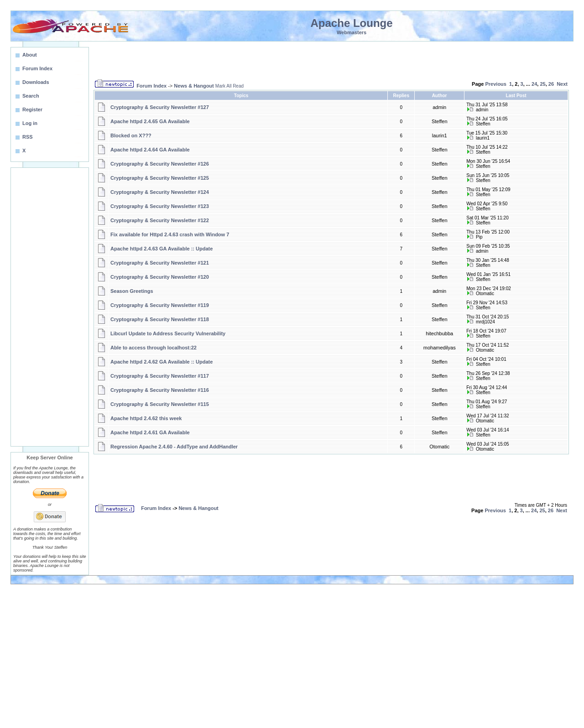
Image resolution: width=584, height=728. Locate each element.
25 (542, 84)
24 (534, 84)
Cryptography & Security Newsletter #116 (160, 390)
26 (551, 84)
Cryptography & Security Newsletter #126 (160, 164)
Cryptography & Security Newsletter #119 (160, 305)
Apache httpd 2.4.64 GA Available (150, 150)
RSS (28, 137)
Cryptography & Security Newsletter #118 (160, 319)
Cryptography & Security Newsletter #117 (160, 376)
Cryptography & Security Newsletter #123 (160, 206)
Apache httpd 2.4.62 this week (146, 418)
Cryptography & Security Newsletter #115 (160, 404)
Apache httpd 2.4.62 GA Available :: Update (162, 362)
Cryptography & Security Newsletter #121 (160, 263)
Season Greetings (132, 291)
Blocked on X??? (131, 135)
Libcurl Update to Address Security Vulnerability (168, 333)
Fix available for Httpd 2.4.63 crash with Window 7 (170, 234)
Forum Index (151, 86)
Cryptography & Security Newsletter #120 (160, 277)
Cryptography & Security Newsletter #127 (160, 107)
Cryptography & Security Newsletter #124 (160, 192)
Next (562, 84)
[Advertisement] (50, 307)
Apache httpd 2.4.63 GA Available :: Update (162, 249)
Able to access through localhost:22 (154, 348)
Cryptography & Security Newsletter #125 (160, 178)
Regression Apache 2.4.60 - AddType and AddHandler (174, 447)
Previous (495, 84)
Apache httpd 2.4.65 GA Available (150, 121)
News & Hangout (194, 86)
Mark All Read (229, 86)
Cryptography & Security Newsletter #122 (160, 220)
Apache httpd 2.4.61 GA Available (150, 432)
